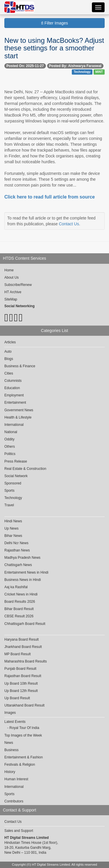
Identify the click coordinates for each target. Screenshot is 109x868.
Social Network (16, 476)
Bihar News (13, 536)
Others (10, 447)
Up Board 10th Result (21, 683)
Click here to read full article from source (50, 197)
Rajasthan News (17, 550)
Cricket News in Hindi (21, 594)
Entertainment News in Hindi (26, 572)
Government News (19, 410)
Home (9, 270)
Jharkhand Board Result (23, 647)
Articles (10, 342)
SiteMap (11, 299)
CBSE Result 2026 (19, 616)
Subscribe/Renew (18, 285)
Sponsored (13, 483)
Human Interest (16, 779)
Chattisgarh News (18, 565)
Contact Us (69, 224)
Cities (9, 373)
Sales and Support (19, 831)
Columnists (13, 381)
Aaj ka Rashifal (16, 587)
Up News (11, 528)
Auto (8, 352)
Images (10, 713)
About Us (11, 277)
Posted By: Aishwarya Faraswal (75, 66)
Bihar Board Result (19, 609)
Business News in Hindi (23, 580)
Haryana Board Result (22, 639)
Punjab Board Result (20, 669)
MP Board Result (18, 654)
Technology (82, 72)
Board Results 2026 (20, 602)
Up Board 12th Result (21, 691)
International (14, 425)
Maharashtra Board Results (26, 661)
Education (12, 388)
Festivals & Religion (20, 765)
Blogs (9, 359)
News (9, 743)
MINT (99, 72)
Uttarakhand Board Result (24, 705)
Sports (9, 491)
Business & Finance (20, 366)
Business (11, 750)
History (10, 772)
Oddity (9, 439)
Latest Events (15, 722)
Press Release (16, 461)
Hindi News (13, 521)
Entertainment (15, 403)
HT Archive (13, 292)
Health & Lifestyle (18, 417)
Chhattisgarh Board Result (25, 624)
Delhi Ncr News (16, 543)
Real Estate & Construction (25, 469)
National (11, 432)
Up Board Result (17, 698)
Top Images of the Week (23, 735)
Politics (10, 454)
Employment (14, 395)
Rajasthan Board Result (23, 676)
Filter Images (54, 23)
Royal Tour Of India (24, 728)
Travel (9, 505)
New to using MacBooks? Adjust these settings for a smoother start (54, 48)
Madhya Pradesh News (22, 558)
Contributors (14, 801)
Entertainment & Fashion (24, 757)
